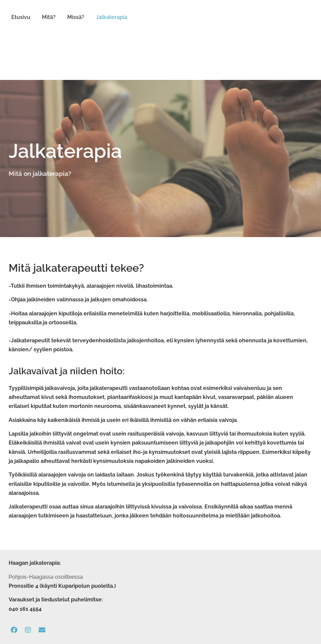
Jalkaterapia (112, 17)
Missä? (76, 17)
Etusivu (21, 17)
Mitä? (49, 17)
